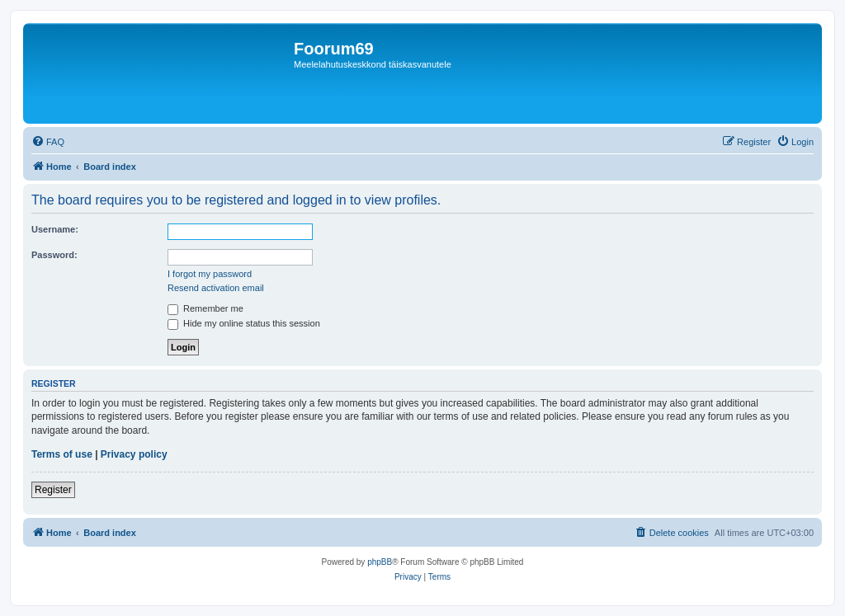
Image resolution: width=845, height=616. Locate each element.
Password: (54, 255)
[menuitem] (48, 142)
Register (53, 490)
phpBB (380, 562)
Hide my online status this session (244, 323)
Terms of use (62, 454)
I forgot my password (210, 274)
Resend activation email (216, 288)
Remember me (205, 308)
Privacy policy (134, 454)
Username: (55, 229)
